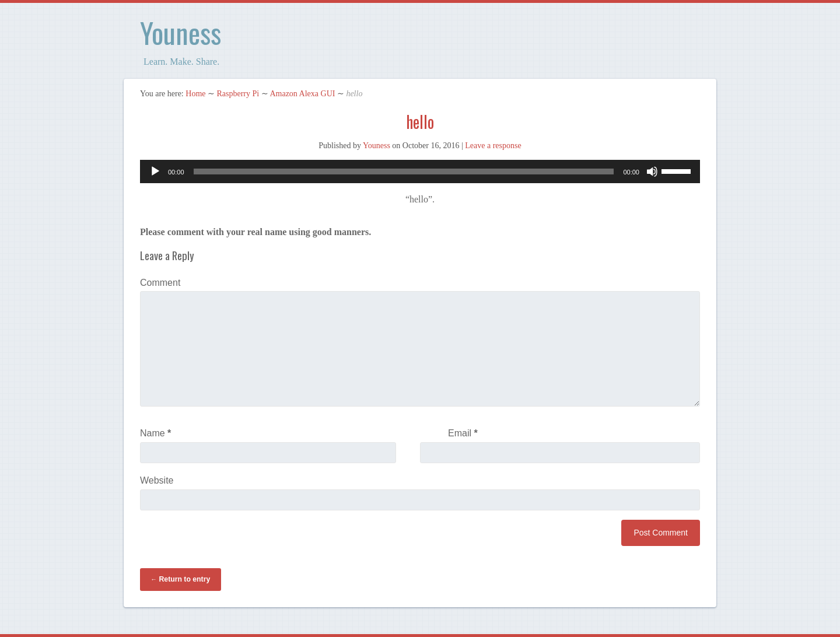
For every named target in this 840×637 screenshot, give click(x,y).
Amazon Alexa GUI (302, 94)
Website (157, 480)
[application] (420, 171)
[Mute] (652, 171)
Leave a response (493, 146)
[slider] (404, 171)
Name (155, 433)
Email (463, 433)
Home (195, 94)
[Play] (155, 171)
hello (420, 122)
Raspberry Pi (238, 94)
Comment (160, 283)
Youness (181, 32)
